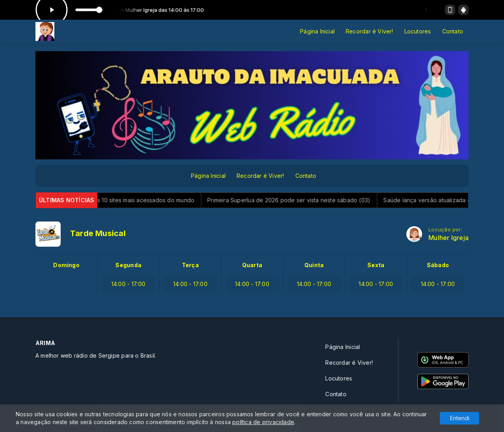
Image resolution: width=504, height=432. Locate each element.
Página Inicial (317, 31)
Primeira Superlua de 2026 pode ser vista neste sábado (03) (295, 200)
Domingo (66, 265)
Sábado (438, 265)
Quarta (252, 265)
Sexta (376, 265)
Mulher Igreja (448, 238)
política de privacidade (263, 422)
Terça (190, 265)
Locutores (418, 31)
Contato (453, 31)
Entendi (460, 418)
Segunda (128, 265)
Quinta (314, 265)
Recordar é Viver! (370, 31)
